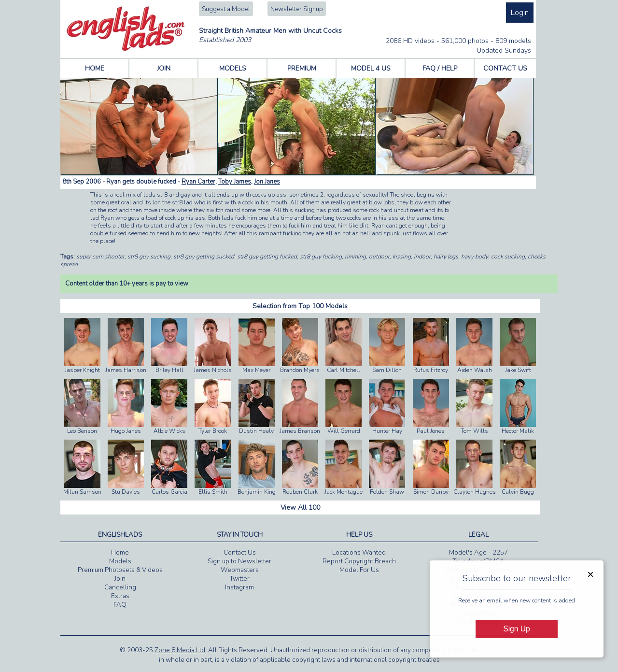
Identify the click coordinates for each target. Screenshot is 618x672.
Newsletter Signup (297, 9)
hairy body (475, 257)
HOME (95, 68)
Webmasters (240, 570)
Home (120, 553)
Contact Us (240, 553)
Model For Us (359, 570)
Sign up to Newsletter (239, 561)
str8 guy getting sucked (204, 257)
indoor (422, 257)
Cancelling (120, 587)
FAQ (120, 605)
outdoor (379, 257)
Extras (120, 596)
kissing (402, 257)
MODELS (233, 68)
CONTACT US (505, 68)
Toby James (235, 182)
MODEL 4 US (371, 68)
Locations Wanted (359, 553)
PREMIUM (302, 68)
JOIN (164, 68)
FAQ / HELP (440, 68)
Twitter (240, 579)
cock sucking (508, 257)
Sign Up (516, 629)
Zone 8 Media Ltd (180, 650)
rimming (355, 257)
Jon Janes (267, 182)
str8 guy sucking (149, 257)
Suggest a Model (226, 9)
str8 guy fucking (321, 257)
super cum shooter (100, 257)
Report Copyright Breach (359, 561)
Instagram (239, 587)
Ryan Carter (198, 182)
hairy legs (446, 257)
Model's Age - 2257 (478, 553)
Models (120, 561)
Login (520, 13)
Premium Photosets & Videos (120, 570)
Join (120, 579)
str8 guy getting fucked (267, 257)
